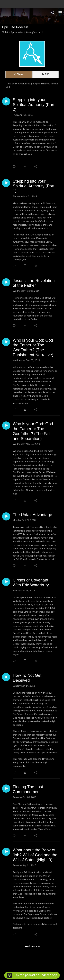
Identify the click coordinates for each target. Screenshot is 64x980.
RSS (45, 74)
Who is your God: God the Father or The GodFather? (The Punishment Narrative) (33, 347)
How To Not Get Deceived (27, 678)
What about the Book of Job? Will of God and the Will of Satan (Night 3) (35, 855)
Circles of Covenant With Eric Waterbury (31, 582)
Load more (32, 946)
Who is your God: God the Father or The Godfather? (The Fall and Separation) (33, 431)
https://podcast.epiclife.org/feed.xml (22, 32)
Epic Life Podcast (15, 27)
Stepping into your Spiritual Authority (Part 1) (34, 186)
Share (19, 74)
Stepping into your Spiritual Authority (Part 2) (34, 105)
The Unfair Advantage (32, 515)
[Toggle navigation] (60, 13)
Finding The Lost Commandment (28, 789)
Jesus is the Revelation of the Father (34, 283)
